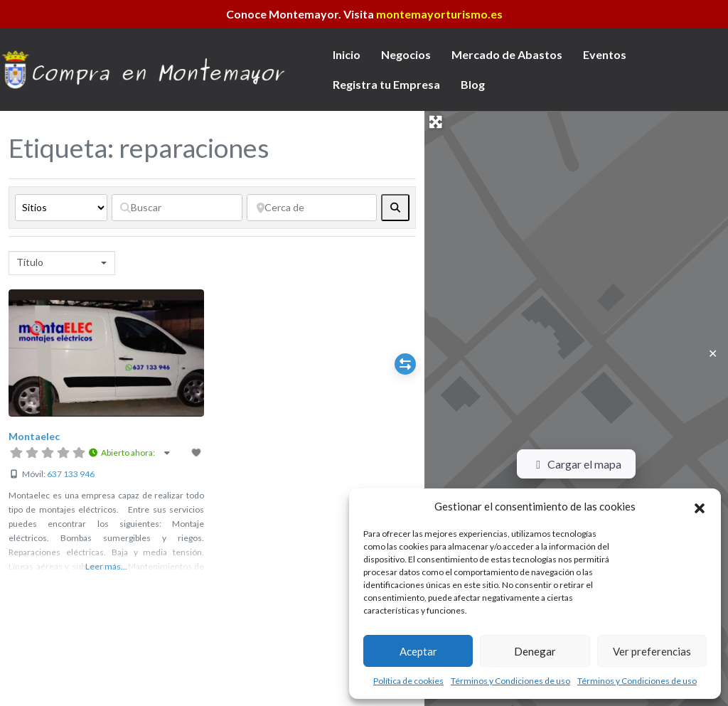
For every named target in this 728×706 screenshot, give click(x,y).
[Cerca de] (312, 208)
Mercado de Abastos (507, 54)
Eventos (605, 54)
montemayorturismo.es (439, 14)
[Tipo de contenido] (61, 208)
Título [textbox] (30, 262)
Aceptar (418, 651)
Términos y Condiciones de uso (510, 681)
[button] (700, 506)
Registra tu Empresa (386, 84)
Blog (473, 84)
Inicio (347, 54)
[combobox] (62, 263)
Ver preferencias (652, 651)
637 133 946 (71, 474)
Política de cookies (408, 681)
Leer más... (106, 566)
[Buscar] (177, 208)
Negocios (406, 54)
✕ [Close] (713, 353)
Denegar (535, 651)
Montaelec (34, 436)
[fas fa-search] (395, 208)
